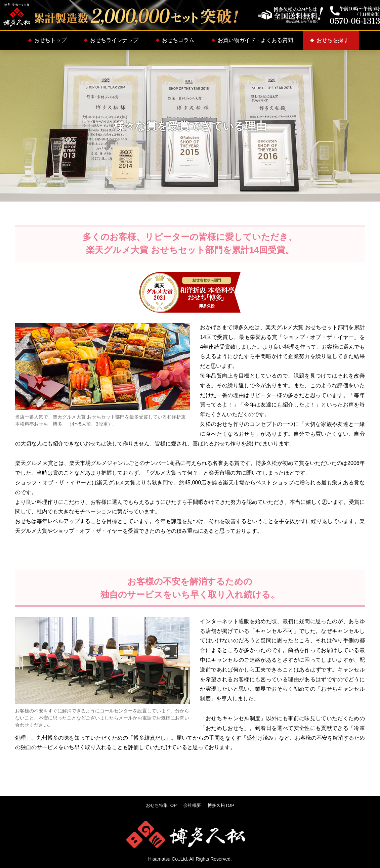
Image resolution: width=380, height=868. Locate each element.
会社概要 (193, 805)
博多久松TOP (223, 805)
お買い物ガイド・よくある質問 (255, 40)
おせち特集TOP (160, 805)
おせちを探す (333, 40)
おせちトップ (50, 40)
